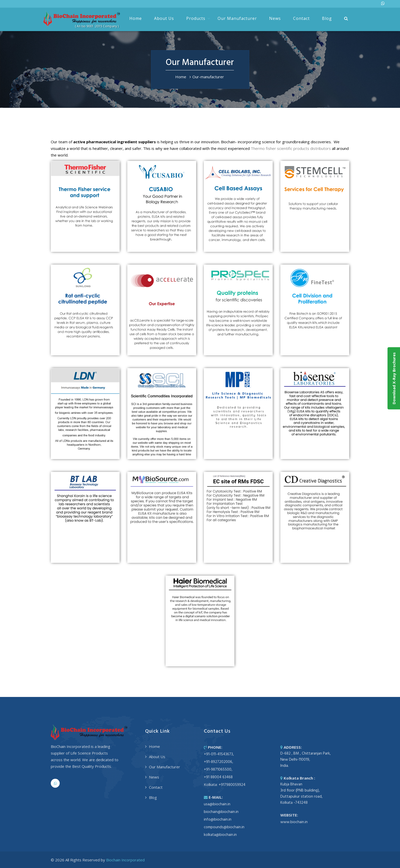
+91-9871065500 (218, 770)
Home (136, 18)
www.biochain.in (294, 822)
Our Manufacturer (237, 18)
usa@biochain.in (217, 804)
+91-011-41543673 (218, 754)
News (275, 18)
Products (196, 18)
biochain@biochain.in (221, 812)
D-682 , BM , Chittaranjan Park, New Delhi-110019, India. (305, 760)
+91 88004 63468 (218, 777)
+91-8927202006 (218, 762)
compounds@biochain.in (224, 827)
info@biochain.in (218, 820)
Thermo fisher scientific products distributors (291, 148)
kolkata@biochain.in (220, 835)
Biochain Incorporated (125, 860)
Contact (301, 18)
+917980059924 (232, 785)
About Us (164, 18)
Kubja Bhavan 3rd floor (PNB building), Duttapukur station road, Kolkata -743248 (301, 794)
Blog (327, 18)
